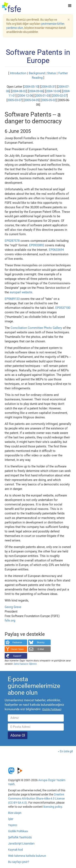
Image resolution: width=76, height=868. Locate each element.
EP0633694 (56, 250)
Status (52, 73)
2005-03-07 (15, 100)
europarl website (21, 292)
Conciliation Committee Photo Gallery (36, 328)
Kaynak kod (16, 850)
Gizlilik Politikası (18, 831)
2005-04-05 (32, 100)
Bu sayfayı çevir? (19, 862)
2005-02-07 (60, 96)
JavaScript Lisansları (21, 843)
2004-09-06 (36, 91)
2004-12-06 (26, 96)
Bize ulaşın (15, 813)
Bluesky (41, 642)
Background (37, 73)
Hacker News (17, 649)
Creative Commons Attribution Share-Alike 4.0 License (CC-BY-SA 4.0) (36, 799)
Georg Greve (13, 607)
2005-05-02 (49, 100)
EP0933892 (37, 245)
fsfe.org (10, 620)
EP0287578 (12, 241)
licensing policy (53, 807)
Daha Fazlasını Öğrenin (25, 664)
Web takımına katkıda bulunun (27, 856)
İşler (11, 819)
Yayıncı (13, 825)
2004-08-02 (19, 91)
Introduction (18, 73)
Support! (17, 656)
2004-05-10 (31, 87)
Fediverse (17, 642)
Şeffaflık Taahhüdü (20, 837)
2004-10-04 (53, 91)
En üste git (66, 751)
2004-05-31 (48, 87)
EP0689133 (12, 299)
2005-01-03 (43, 96)
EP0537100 (63, 308)
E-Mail (41, 649)
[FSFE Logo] (11, 7)
